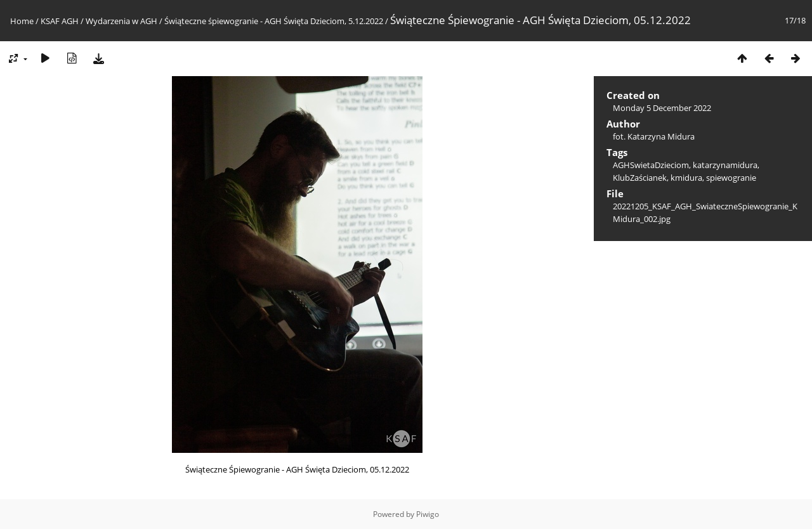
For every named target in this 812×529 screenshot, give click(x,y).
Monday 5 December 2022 (662, 108)
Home (22, 21)
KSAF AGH (60, 21)
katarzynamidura (725, 165)
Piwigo (428, 514)
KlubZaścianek (640, 178)
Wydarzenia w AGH (121, 21)
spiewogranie (731, 178)
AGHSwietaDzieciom (651, 165)
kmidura (686, 178)
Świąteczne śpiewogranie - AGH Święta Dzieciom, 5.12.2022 (275, 21)
